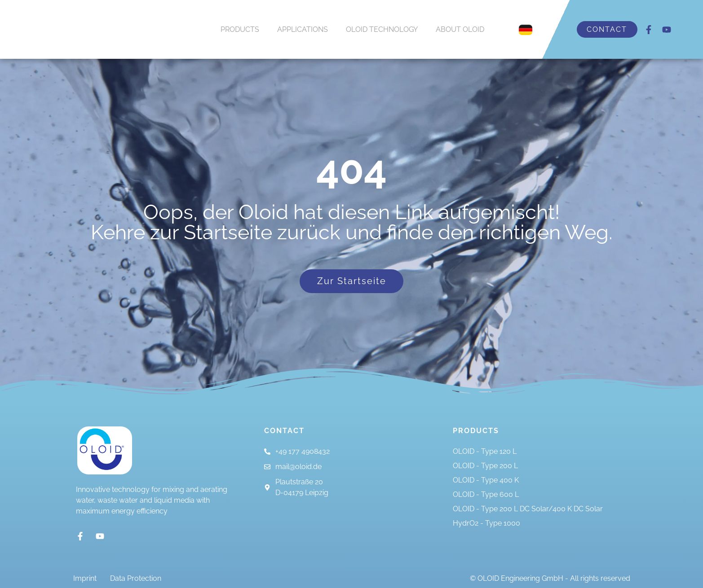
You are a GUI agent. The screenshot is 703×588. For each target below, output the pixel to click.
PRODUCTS (240, 29)
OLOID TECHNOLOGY (382, 29)
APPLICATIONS (303, 29)
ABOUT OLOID (460, 29)
